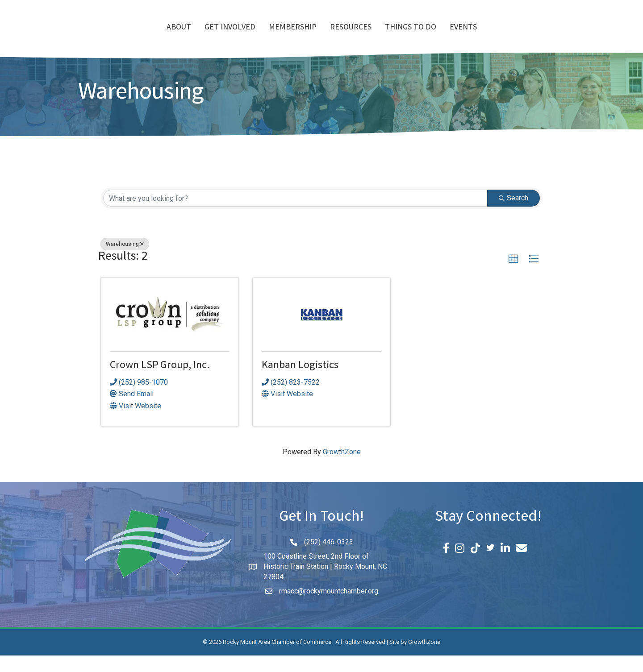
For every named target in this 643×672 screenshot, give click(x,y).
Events (515, 36)
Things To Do (462, 36)
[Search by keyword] (295, 215)
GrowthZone (342, 468)
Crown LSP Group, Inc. (160, 383)
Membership (241, 36)
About (127, 36)
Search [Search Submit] (514, 214)
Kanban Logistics (300, 383)
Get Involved (179, 36)
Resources (402, 36)
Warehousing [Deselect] (125, 261)
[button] (514, 276)
